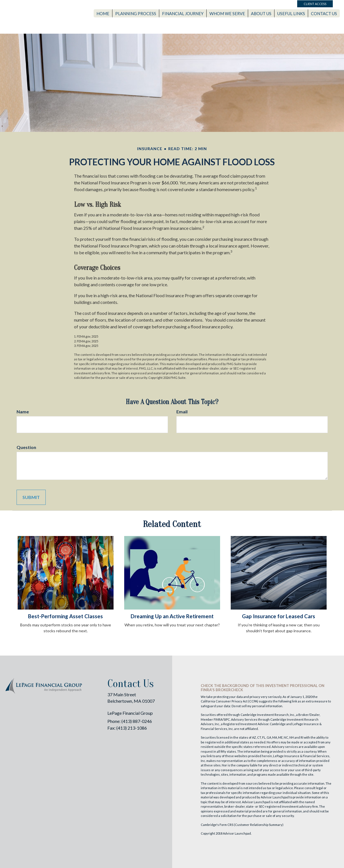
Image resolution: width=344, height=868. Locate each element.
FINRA (218, 719)
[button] (143, 13)
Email (182, 412)
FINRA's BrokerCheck (222, 690)
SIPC (227, 719)
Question (26, 447)
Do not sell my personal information (257, 706)
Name (23, 412)
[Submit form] (31, 497)
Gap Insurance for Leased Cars (279, 616)
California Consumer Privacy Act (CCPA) (229, 701)
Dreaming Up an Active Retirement (172, 616)
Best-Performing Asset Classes (65, 616)
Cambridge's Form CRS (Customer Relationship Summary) (242, 825)
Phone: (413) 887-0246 (130, 721)
